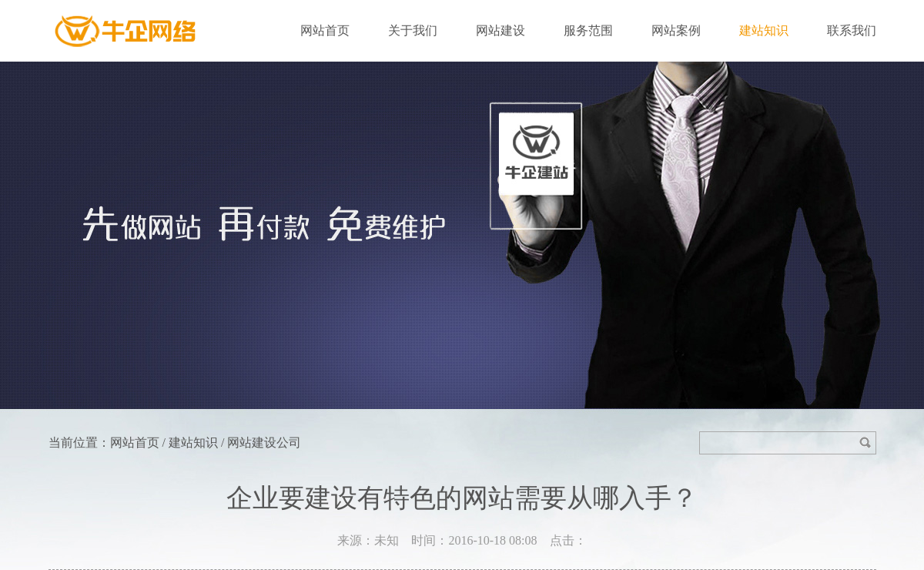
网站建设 (500, 30)
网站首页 (325, 30)
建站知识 (764, 30)
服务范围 (588, 30)
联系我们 (852, 30)
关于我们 (413, 30)
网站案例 (676, 30)
